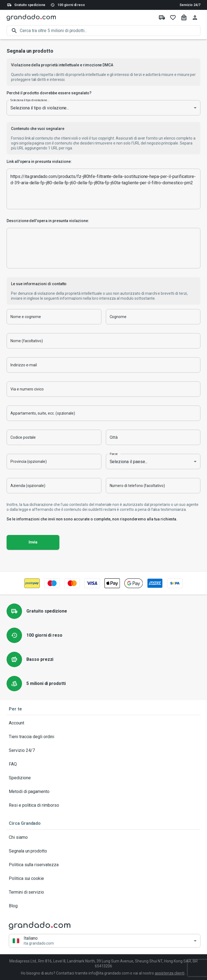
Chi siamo (103, 837)
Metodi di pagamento (103, 792)
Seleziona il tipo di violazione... (30, 100)
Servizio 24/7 (190, 5)
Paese (114, 454)
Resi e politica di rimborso (103, 805)
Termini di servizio (103, 892)
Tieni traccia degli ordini (103, 737)
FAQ (103, 764)
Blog (103, 906)
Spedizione (103, 778)
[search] (110, 31)
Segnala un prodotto (103, 851)
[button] (105, 941)
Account (103, 723)
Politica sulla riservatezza (103, 865)
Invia (33, 542)
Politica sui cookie (103, 879)
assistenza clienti (170, 973)
